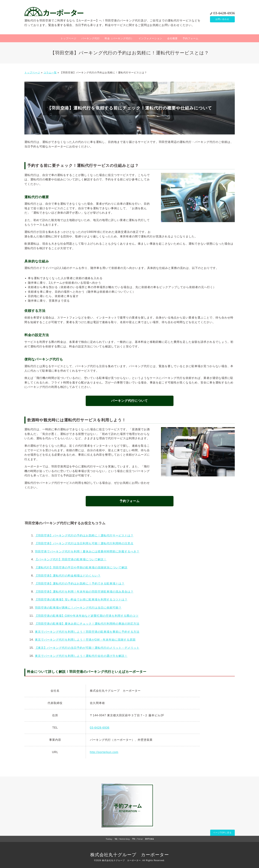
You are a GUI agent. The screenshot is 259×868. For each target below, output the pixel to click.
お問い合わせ (222, 19)
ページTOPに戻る (222, 833)
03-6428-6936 (224, 13)
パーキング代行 (91, 38)
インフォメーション (150, 38)
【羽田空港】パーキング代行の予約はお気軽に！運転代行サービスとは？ (84, 535)
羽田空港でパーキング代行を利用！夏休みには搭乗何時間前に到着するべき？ (87, 551)
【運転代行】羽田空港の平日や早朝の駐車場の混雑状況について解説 (81, 567)
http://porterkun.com (104, 752)
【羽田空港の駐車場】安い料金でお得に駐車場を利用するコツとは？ (81, 600)
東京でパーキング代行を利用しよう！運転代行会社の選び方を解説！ (81, 656)
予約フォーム (191, 38)
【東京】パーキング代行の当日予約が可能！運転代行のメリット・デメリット (87, 648)
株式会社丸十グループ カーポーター (130, 855)
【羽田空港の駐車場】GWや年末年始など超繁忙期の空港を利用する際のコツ (87, 616)
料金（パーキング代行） (119, 38)
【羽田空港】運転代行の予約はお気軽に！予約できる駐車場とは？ (80, 584)
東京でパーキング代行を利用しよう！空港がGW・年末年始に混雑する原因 (85, 640)
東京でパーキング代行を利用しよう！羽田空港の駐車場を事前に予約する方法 (87, 632)
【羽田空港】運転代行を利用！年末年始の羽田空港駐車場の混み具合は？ (84, 592)
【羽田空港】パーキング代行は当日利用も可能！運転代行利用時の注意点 (84, 543)
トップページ (68, 38)
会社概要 (172, 38)
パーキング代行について (129, 401)
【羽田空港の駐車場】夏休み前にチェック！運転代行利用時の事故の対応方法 (87, 624)
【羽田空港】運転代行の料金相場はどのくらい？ (68, 576)
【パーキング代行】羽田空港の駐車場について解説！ (71, 559)
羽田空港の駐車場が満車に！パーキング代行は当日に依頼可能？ (78, 608)
